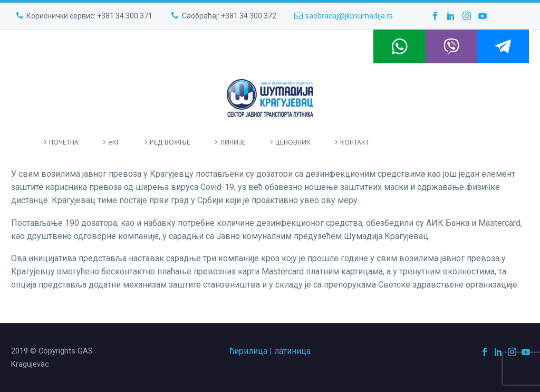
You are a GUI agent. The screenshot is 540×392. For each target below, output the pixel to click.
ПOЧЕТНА (64, 142)
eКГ (114, 142)
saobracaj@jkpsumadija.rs (349, 16)
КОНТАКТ (355, 142)
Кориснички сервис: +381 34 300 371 (89, 16)
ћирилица (249, 351)
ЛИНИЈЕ (233, 142)
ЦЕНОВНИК (293, 142)
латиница (292, 351)
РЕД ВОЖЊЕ (170, 142)
